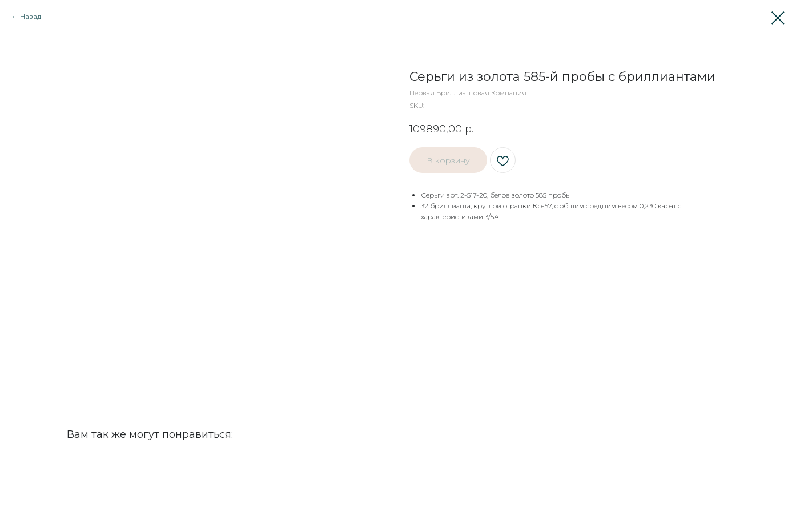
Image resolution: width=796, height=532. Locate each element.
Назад (31, 16)
